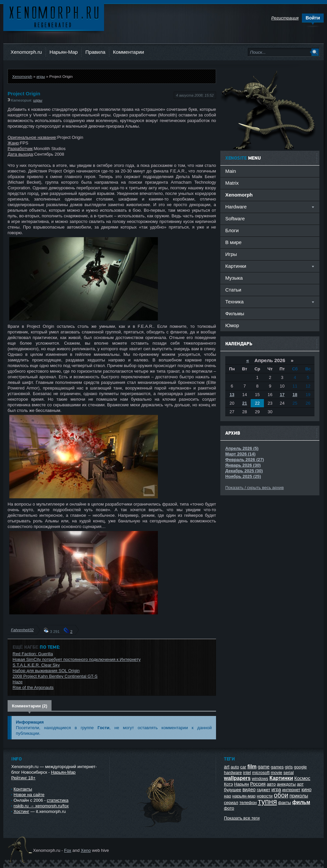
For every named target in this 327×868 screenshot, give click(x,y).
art (227, 767)
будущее (233, 790)
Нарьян (242, 784)
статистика (58, 800)
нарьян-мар (244, 796)
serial (289, 773)
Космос (302, 778)
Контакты (23, 789)
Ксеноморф (54, 16)
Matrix (232, 183)
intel (247, 773)
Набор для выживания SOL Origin (46, 671)
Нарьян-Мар (64, 52)
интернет (291, 790)
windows (260, 778)
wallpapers (237, 778)
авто (271, 784)
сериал (231, 803)
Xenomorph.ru (26, 52)
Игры (231, 254)
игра (276, 790)
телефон (248, 803)
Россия (258, 784)
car (243, 767)
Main (231, 171)
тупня (268, 802)
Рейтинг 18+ (23, 778)
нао (228, 796)
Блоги (232, 230)
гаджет (263, 790)
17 (282, 395)
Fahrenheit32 (22, 630)
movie (277, 773)
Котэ (228, 784)
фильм (301, 802)
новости (265, 796)
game (264, 767)
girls (289, 767)
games (277, 767)
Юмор (232, 325)
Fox (68, 850)
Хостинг (21, 811)
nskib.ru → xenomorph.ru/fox (41, 806)
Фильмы (235, 313)
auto (235, 767)
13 (232, 395)
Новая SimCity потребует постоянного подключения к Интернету (77, 659)
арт (300, 784)
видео (249, 790)
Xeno (86, 850)
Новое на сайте (29, 795)
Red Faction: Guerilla (33, 654)
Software (235, 218)
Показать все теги (242, 818)
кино (307, 790)
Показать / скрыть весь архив (254, 488)
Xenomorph (22, 76)
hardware (233, 773)
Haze (18, 682)
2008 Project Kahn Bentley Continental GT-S (55, 676)
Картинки (281, 778)
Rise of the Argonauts (33, 687)
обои (281, 795)
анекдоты (286, 784)
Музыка (234, 278)
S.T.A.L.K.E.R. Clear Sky (36, 665)
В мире (233, 242)
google (300, 767)
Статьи (233, 290)
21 (244, 403)
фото (229, 808)
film (252, 767)
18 (295, 395)
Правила (95, 52)
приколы (299, 796)
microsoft (261, 773)
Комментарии (128, 52)
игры (41, 76)
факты (285, 803)
